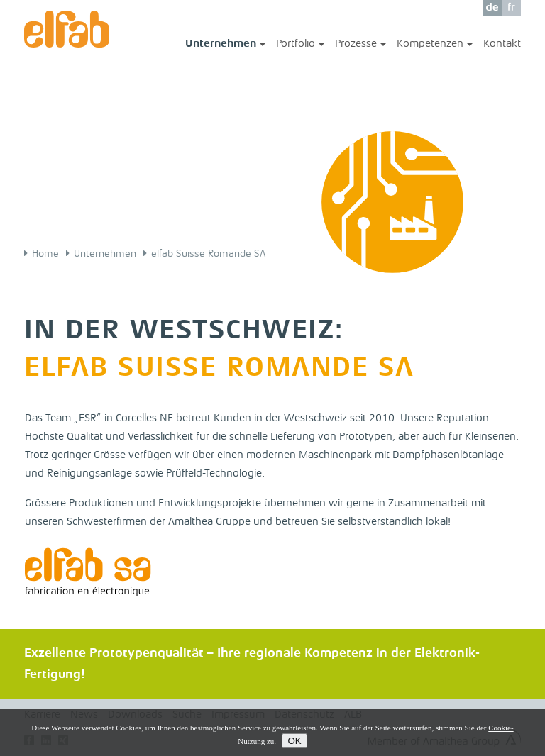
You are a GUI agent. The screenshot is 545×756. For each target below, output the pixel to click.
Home (45, 254)
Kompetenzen (435, 45)
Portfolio (300, 45)
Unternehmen (225, 45)
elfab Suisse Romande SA (208, 254)
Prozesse (360, 45)
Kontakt (502, 44)
